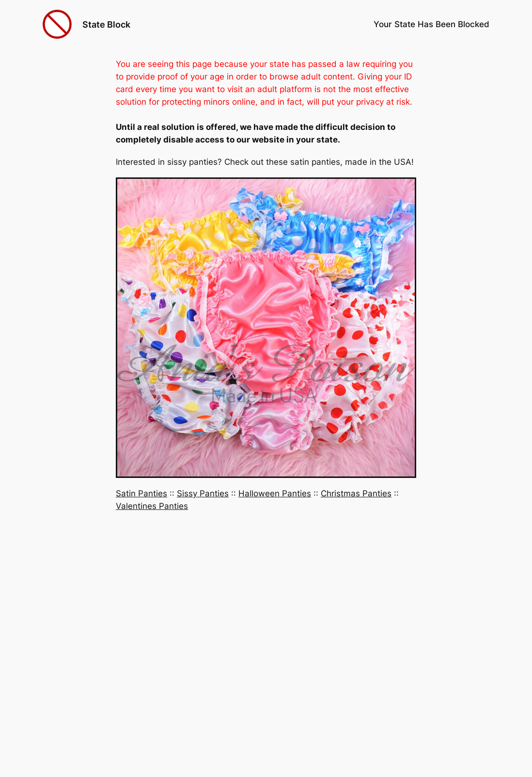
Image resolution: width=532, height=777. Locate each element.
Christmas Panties (356, 493)
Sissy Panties (203, 493)
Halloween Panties (275, 493)
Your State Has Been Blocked (431, 24)
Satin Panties (141, 493)
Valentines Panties (152, 506)
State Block (106, 24)
